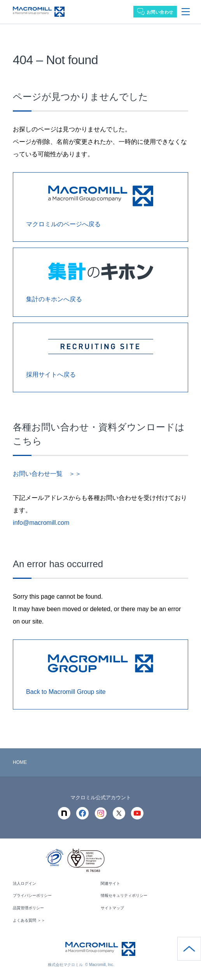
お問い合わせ (160, 12)
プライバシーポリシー (32, 895)
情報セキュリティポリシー (124, 895)
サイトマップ (112, 908)
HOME (20, 762)
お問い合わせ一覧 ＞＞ (47, 474)
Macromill (39, 12)
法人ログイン (24, 883)
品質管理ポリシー (28, 908)
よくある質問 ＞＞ (29, 920)
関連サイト (110, 883)
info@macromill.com (41, 523)
